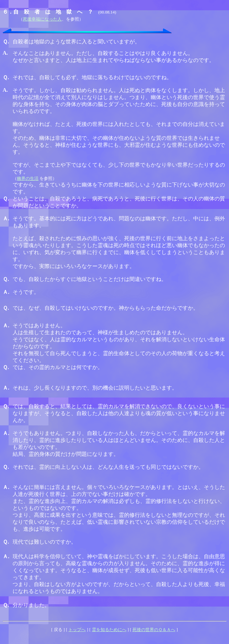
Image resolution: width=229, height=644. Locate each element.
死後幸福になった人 (42, 19)
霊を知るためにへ (109, 630)
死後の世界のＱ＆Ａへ (154, 630)
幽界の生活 (28, 178)
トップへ (77, 630)
